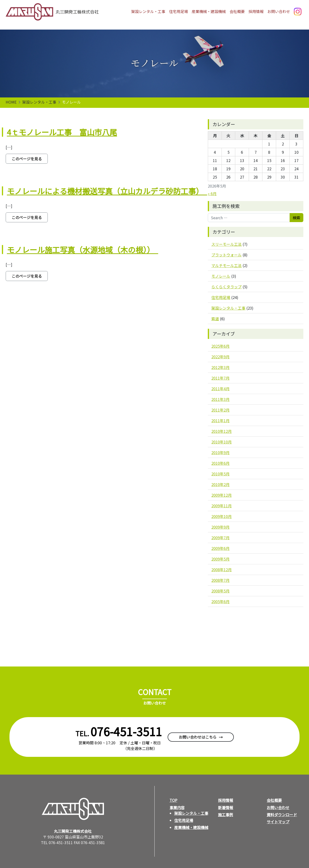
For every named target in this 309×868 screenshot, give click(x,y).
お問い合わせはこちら (198, 737)
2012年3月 (220, 367)
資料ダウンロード (282, 815)
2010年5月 (220, 474)
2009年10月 (222, 516)
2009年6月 (220, 548)
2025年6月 (220, 346)
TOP (173, 800)
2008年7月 (220, 580)
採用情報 (256, 11)
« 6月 (212, 193)
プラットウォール (226, 255)
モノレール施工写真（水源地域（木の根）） (83, 250)
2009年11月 (222, 506)
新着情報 (226, 807)
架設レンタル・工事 (148, 11)
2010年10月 (222, 442)
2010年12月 (222, 431)
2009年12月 (222, 495)
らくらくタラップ (226, 287)
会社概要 (237, 11)
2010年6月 (220, 463)
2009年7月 (220, 538)
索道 (215, 319)
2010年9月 (220, 452)
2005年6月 (220, 601)
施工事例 (226, 815)
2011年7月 (220, 378)
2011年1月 (220, 421)
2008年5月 (220, 591)
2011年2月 (220, 410)
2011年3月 (220, 399)
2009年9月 (220, 527)
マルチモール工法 (226, 265)
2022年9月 (220, 357)
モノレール (221, 276)
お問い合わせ (279, 11)
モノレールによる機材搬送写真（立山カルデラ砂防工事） (107, 191)
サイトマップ (278, 822)
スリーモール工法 (226, 244)
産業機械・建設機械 (209, 11)
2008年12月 (222, 570)
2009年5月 (220, 559)
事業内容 (177, 807)
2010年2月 (220, 484)
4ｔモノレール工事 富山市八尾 (62, 132)
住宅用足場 (178, 11)
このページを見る (30, 159)
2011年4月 (220, 389)
